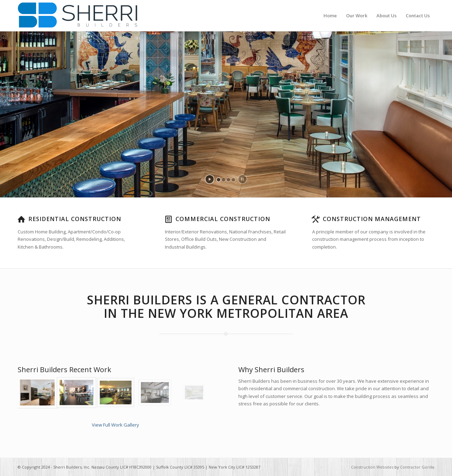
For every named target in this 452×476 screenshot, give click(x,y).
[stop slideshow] (242, 179)
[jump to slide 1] (219, 180)
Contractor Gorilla (417, 467)
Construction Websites (372, 467)
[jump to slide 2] (224, 180)
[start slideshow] (210, 179)
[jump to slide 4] (233, 180)
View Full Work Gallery (115, 425)
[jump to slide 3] (228, 180)
